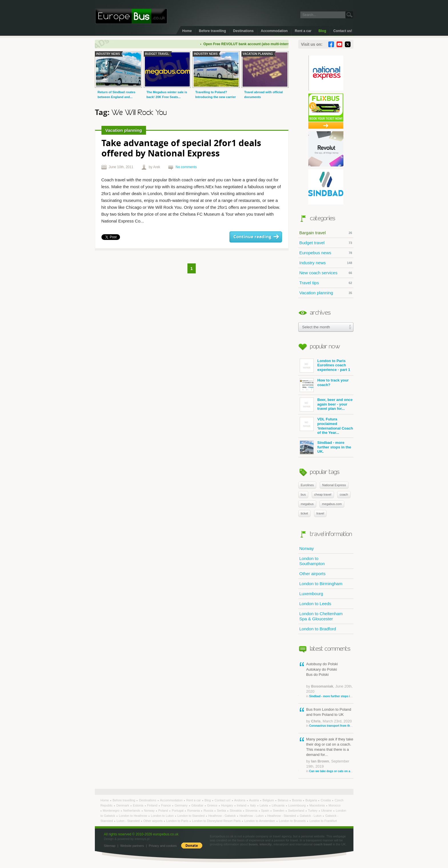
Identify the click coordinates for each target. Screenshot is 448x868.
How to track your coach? (324, 385)
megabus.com (332, 504)
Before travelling (212, 31)
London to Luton (163, 816)
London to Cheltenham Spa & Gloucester (321, 616)
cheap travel (323, 494)
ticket (305, 513)
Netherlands (132, 811)
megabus (307, 504)
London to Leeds (315, 604)
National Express (334, 485)
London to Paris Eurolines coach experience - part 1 (325, 366)
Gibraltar (198, 805)
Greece (213, 805)
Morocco (335, 805)
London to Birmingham (321, 584)
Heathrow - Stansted (282, 816)
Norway (307, 548)
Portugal (178, 811)
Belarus (283, 800)
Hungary (228, 805)
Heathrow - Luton (252, 816)
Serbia (222, 811)
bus (303, 494)
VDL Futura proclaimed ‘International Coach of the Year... (326, 426)
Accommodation (274, 31)
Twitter (348, 44)
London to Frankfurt (323, 821)
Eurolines (307, 485)
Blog (322, 31)
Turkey (313, 811)
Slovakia (236, 811)
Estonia (139, 805)
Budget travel (326, 243)
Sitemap (110, 846)
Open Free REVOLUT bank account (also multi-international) (257, 44)
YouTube (339, 44)
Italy (253, 805)
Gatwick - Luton (311, 816)
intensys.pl (142, 839)
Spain (266, 811)
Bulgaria (312, 800)
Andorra (240, 800)
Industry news (326, 263)
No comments (186, 167)
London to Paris (178, 821)
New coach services (326, 273)
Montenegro (112, 811)
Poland (164, 811)
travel (320, 513)
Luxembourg (311, 594)
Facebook (331, 44)
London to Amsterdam (260, 821)
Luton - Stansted (129, 821)
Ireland (242, 805)
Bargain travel (326, 233)
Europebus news (326, 253)
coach (344, 494)
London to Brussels (293, 821)
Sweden (279, 811)
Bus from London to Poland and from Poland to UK (330, 718)
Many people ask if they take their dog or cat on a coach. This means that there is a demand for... (330, 755)
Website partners (132, 846)
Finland (153, 805)
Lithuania (279, 805)
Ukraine (327, 811)
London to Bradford (318, 629)
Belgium (269, 800)
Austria (254, 800)
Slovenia (252, 811)
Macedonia (318, 805)
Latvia (264, 805)
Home (187, 31)
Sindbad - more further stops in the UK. (325, 447)
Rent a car (303, 31)
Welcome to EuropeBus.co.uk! (131, 16)
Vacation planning (326, 293)
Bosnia (297, 800)
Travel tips (326, 283)
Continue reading (252, 237)
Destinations (243, 31)
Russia (209, 811)
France (166, 805)
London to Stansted (191, 816)
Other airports (313, 574)
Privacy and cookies (163, 846)
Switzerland (297, 811)
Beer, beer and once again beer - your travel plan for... (326, 405)
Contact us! (343, 31)
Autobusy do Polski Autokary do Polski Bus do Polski (330, 680)
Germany (181, 805)
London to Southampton (312, 561)
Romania (194, 811)
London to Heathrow (133, 816)
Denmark (123, 805)
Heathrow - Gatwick (222, 816)
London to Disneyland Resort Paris (217, 821)
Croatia (326, 800)
